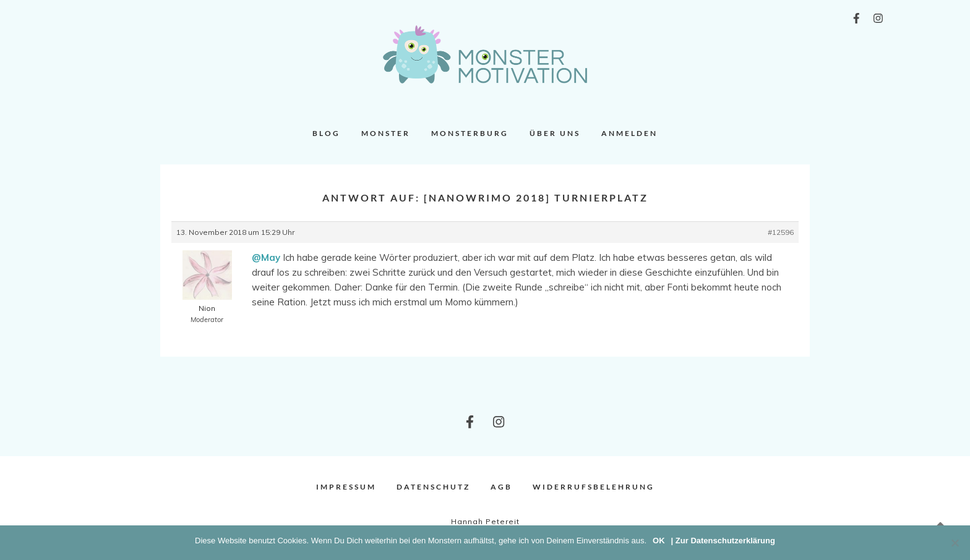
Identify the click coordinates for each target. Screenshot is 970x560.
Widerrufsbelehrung (594, 487)
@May (266, 257)
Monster (386, 133)
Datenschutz (433, 487)
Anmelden (629, 133)
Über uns (555, 133)
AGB (501, 487)
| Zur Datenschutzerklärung (723, 541)
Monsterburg (470, 133)
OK (659, 541)
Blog (326, 133)
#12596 (781, 232)
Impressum (346, 487)
